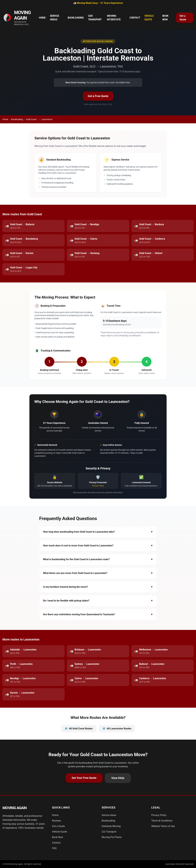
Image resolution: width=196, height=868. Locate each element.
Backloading (76, 18)
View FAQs (118, 778)
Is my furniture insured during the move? (98, 587)
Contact (135, 18)
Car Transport (95, 18)
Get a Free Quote (98, 96)
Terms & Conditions (162, 821)
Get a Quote (183, 18)
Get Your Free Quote (84, 778)
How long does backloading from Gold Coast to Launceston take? (98, 532)
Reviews (57, 821)
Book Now (165, 18)
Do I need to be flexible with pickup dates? (98, 601)
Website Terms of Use (163, 826)
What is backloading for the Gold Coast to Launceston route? (98, 559)
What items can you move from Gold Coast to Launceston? (98, 573)
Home (42, 18)
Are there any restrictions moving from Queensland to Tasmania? (98, 614)
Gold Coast (31, 119)
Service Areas (55, 18)
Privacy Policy (98, 486)
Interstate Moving (111, 826)
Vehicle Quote (149, 18)
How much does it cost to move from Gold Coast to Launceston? (98, 546)
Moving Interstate (114, 18)
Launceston (47, 119)
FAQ (54, 848)
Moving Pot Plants (112, 837)
